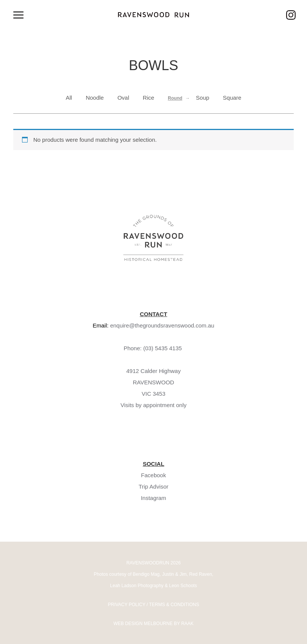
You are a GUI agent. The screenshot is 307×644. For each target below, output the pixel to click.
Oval (123, 98)
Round (175, 98)
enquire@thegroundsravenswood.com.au (162, 325)
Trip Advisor (153, 487)
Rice (148, 98)
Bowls (153, 65)
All (69, 98)
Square (232, 98)
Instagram (153, 498)
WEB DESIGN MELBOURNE (143, 624)
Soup (202, 98)
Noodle (95, 98)
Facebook (154, 475)
